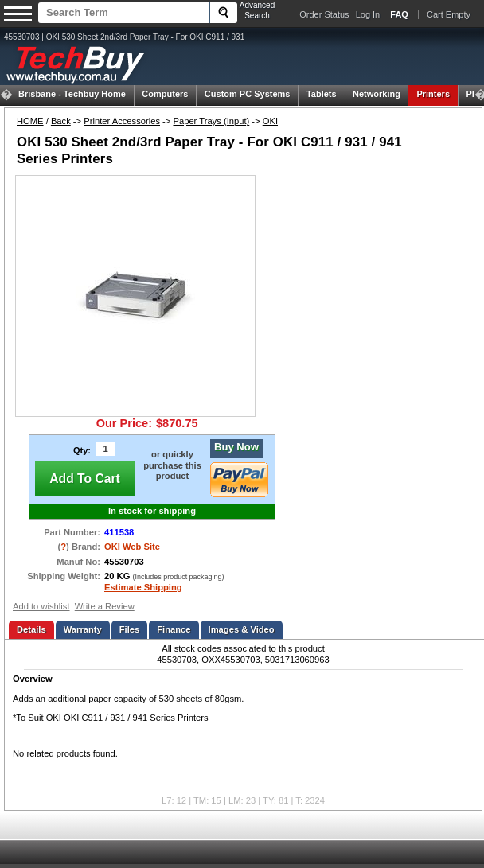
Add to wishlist (41, 606)
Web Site (141, 547)
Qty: (82, 450)
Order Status (324, 14)
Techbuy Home (72, 94)
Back (61, 121)
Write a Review (105, 606)
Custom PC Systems (248, 94)
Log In (368, 14)
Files (130, 629)
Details (31, 629)
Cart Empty (449, 14)
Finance (174, 629)
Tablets (322, 94)
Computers (165, 94)
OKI (270, 121)
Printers (433, 94)
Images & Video (242, 629)
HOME (30, 121)
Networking (377, 94)
